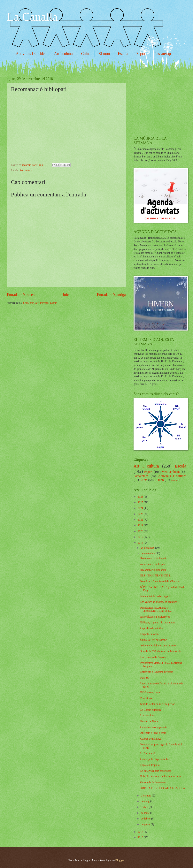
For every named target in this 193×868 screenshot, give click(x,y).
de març (146, 813)
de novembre (148, 553)
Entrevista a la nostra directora (157, 672)
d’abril (145, 807)
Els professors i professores (155, 617)
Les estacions (147, 716)
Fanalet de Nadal (149, 721)
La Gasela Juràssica (151, 710)
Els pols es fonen (149, 634)
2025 (141, 503)
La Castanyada (148, 754)
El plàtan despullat (150, 765)
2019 (141, 537)
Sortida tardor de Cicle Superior (157, 704)
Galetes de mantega (151, 739)
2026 (141, 497)
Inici (66, 295)
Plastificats (146, 698)
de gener (146, 824)
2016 (141, 838)
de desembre (148, 548)
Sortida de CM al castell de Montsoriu (161, 651)
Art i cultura (64, 54)
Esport (148, 472)
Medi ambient (171, 472)
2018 (141, 543)
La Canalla (32, 17)
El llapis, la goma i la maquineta (158, 623)
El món (104, 54)
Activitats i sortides (31, 54)
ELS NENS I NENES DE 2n (156, 576)
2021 (141, 525)
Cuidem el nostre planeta (154, 727)
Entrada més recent (21, 295)
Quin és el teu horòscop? (153, 640)
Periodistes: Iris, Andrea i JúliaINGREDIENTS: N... (156, 609)
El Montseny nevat (150, 693)
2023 (141, 514)
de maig (146, 801)
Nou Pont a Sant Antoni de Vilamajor (160, 581)
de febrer (146, 819)
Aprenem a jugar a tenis (153, 733)
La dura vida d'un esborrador (156, 771)
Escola (123, 54)
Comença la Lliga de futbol (155, 759)
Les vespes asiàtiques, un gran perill (160, 602)
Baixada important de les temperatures (161, 777)
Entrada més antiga (111, 295)
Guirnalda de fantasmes (153, 782)
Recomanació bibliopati (153, 558)
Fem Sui (145, 678)
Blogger (120, 860)
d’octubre (146, 796)
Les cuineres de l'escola (153, 657)
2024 (141, 508)
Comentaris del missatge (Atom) (41, 303)
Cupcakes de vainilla (151, 628)
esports (174, 480)
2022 (141, 520)
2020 (141, 531)
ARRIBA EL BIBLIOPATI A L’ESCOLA (162, 788)
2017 (141, 832)
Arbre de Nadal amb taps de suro (158, 646)
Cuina (86, 54)
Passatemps (141, 476)
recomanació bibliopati (153, 564)
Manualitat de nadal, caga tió (156, 596)
